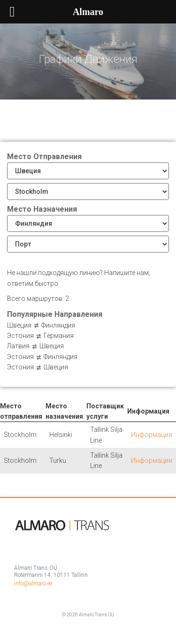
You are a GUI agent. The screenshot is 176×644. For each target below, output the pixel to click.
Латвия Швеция (35, 346)
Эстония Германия (40, 336)
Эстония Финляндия (42, 357)
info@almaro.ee (33, 583)
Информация (152, 435)
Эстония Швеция (38, 367)
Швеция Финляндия (41, 325)
